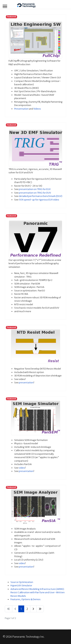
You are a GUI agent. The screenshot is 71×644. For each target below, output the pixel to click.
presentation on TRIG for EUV (35, 189)
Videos (37, 109)
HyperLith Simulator (21, 585)
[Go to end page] (40, 609)
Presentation (21, 109)
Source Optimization (22, 582)
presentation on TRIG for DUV (35, 193)
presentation (26, 383)
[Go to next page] (33, 609)
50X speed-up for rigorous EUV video (39, 200)
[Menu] (5, 6)
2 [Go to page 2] (27, 609)
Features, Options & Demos (26, 599)
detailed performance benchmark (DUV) (41, 196)
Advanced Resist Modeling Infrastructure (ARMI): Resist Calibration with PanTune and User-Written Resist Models (38, 593)
